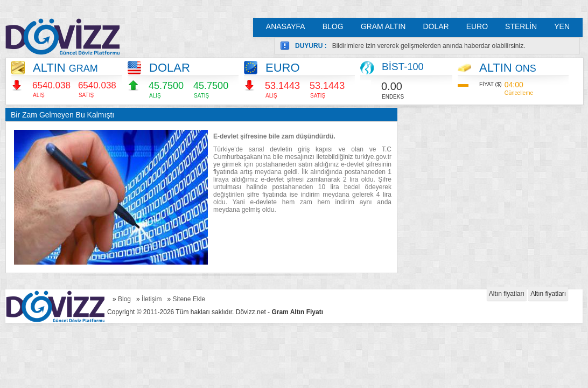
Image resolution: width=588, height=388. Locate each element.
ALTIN (65, 68)
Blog (124, 299)
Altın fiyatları (507, 294)
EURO (477, 26)
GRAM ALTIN (383, 26)
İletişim (152, 299)
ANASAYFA (286, 26)
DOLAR (436, 26)
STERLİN (521, 26)
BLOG (333, 26)
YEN (562, 26)
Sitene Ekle (189, 299)
